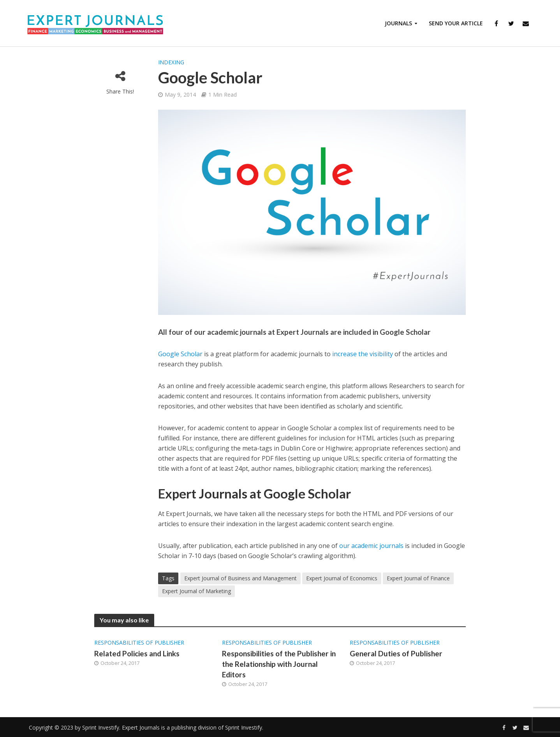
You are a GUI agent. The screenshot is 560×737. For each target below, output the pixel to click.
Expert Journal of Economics (342, 578)
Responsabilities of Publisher (139, 642)
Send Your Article (456, 23)
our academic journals (371, 546)
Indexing (171, 62)
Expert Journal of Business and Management (240, 578)
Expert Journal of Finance (418, 578)
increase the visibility (363, 354)
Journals (398, 23)
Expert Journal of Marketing (196, 591)
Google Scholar (180, 354)
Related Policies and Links (137, 653)
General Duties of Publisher (396, 653)
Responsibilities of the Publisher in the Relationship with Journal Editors (279, 664)
